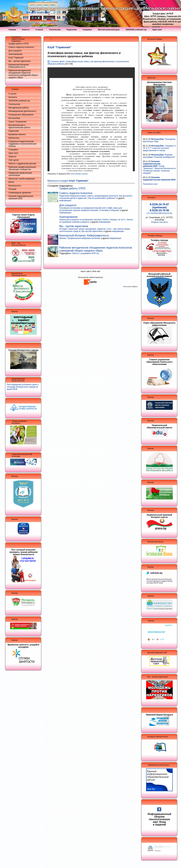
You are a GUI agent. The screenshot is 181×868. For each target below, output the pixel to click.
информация (65, 200)
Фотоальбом (14, 118)
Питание (12, 189)
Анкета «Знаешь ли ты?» (114, 220)
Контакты (13, 97)
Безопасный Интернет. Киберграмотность (19, 66)
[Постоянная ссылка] (79, 174)
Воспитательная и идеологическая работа (19, 126)
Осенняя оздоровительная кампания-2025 (21, 197)
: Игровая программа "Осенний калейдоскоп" (159, 156)
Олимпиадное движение (20, 193)
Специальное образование (21, 115)
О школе (12, 94)
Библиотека (14, 138)
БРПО (11, 182)
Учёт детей (14, 160)
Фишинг (63, 238)
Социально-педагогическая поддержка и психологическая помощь (22, 144)
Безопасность (15, 186)
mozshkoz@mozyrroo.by (161, 213)
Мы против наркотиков (92, 231)
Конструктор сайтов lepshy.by (90, 277)
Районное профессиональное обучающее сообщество (22, 168)
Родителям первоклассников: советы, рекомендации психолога (89, 196)
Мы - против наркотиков (20, 61)
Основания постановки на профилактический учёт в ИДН (86, 208)
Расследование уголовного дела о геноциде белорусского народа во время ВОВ (23, 387)
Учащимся (13, 150)
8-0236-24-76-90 (159, 210)
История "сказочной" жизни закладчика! (78, 229)
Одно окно (13, 153)
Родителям (14, 131)
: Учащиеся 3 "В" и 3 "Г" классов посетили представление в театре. (159, 148)
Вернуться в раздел (68, 181)
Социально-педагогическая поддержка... (18, 39)
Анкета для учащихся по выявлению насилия (80, 220)
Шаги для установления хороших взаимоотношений (91, 209)
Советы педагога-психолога (21, 47)
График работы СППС (19, 44)
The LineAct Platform (130, 287)
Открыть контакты (159, 222)
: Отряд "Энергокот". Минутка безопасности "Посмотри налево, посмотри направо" (159, 167)
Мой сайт (96, 271)
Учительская (14, 104)
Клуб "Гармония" (16, 58)
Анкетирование (16, 54)
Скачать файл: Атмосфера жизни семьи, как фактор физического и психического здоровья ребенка (88, 63)
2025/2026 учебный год (19, 101)
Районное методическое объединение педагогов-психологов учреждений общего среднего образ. (23, 74)
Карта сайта (86, 271)
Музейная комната (17, 134)
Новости (12, 157)
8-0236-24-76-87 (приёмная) (159, 206)
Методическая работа (19, 108)
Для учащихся (15, 51)
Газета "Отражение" (18, 122)
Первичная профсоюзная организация (20, 174)
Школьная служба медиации (22, 179)
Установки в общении (109, 210)
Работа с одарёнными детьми (22, 164)
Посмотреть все (150, 184)
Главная (15, 89)
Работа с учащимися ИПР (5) (85, 253)
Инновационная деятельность (22, 111)
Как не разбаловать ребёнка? (102, 198)
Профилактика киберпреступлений (83, 238)
